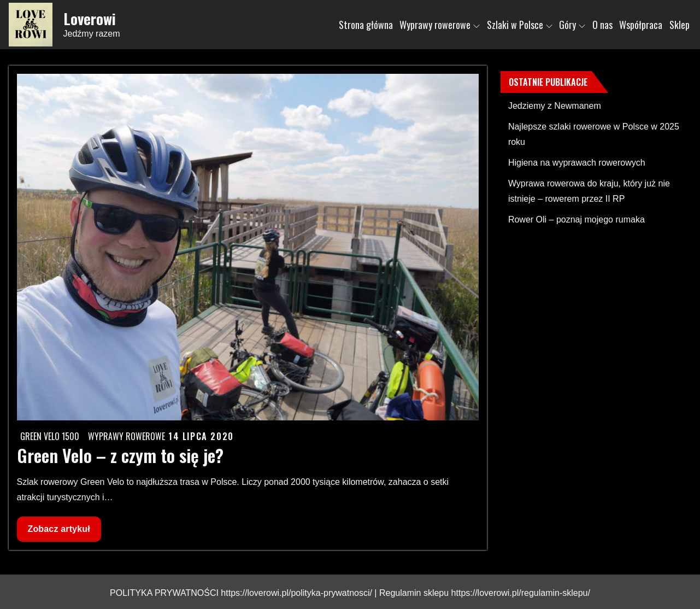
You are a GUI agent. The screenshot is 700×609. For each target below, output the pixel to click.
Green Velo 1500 (50, 436)
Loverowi (90, 19)
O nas (602, 25)
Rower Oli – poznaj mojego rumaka (577, 219)
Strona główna (366, 25)
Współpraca (641, 25)
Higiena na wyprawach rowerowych (577, 163)
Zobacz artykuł (59, 532)
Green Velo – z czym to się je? (120, 455)
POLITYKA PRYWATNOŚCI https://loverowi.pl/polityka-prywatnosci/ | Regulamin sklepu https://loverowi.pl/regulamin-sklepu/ (350, 593)
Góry (572, 25)
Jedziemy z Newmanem (555, 106)
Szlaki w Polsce (520, 25)
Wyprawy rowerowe (440, 25)
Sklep (680, 25)
